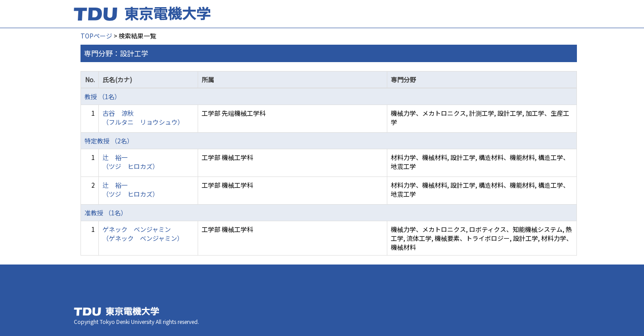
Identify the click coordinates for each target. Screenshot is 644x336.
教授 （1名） (103, 97)
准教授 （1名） (106, 213)
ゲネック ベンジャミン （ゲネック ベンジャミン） (143, 234)
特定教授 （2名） (109, 141)
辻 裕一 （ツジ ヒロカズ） (131, 162)
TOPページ (96, 36)
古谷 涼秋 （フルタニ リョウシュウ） (143, 118)
